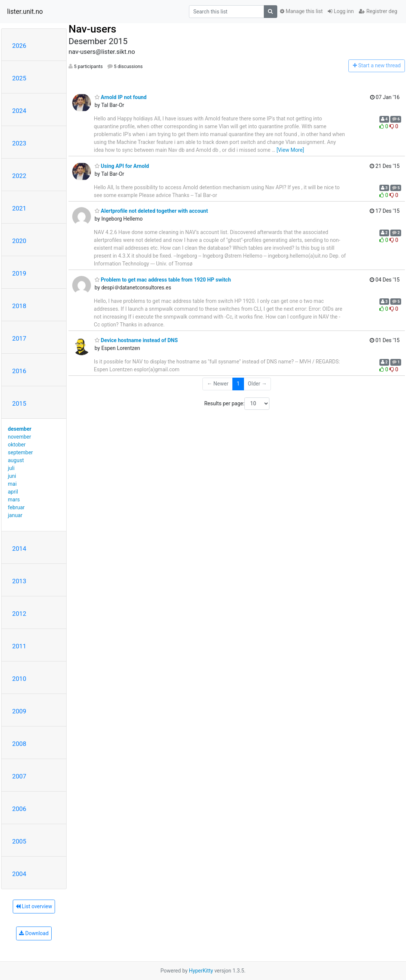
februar (16, 507)
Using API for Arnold (122, 166)
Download (34, 933)
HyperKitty (201, 971)
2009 (19, 711)
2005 (19, 841)
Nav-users (92, 29)
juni (12, 476)
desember (20, 429)
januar (15, 515)
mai (12, 484)
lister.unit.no (25, 12)
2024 (19, 111)
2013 (19, 581)
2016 (19, 371)
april (13, 492)
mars (14, 500)
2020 (19, 241)
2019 (19, 273)
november (19, 437)
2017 (19, 338)
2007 (19, 776)
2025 (19, 78)
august (16, 460)
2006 (19, 809)
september (20, 452)
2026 (19, 46)
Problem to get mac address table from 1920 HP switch (163, 280)
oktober (17, 445)
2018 (19, 306)
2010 (19, 679)
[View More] (290, 150)
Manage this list (301, 11)
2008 (19, 744)
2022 (19, 176)
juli (11, 468)
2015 (19, 403)
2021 (19, 208)
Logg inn (341, 11)
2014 (19, 549)
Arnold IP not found (121, 97)
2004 (19, 874)
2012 (19, 614)
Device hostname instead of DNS (136, 340)
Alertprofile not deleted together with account (151, 211)
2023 (19, 143)
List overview (34, 906)
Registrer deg (378, 11)
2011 (19, 646)
